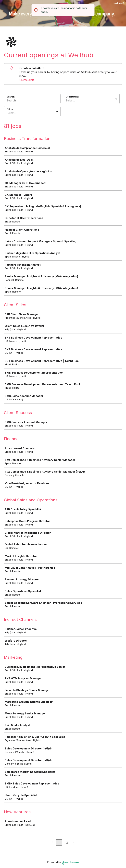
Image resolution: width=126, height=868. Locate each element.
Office (10, 109)
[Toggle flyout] (116, 99)
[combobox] (66, 100)
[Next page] (74, 843)
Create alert (27, 80)
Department (72, 97)
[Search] (32, 101)
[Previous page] (52, 843)
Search (11, 97)
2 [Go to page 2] (67, 843)
